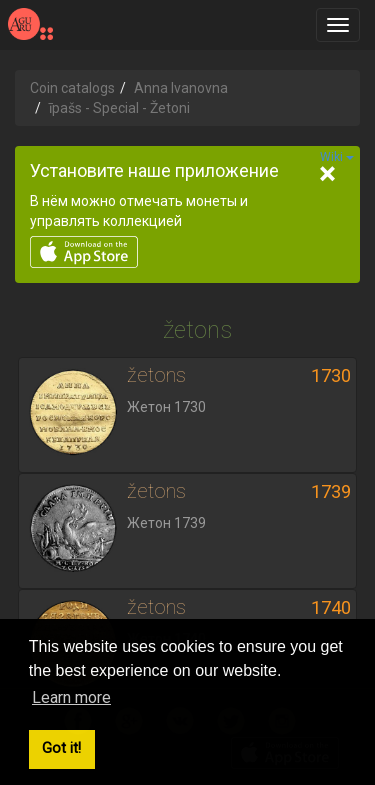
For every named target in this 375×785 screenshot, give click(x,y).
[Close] (327, 174)
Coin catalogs (72, 88)
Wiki (337, 157)
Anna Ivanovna (181, 88)
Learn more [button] (71, 697)
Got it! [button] (61, 748)
